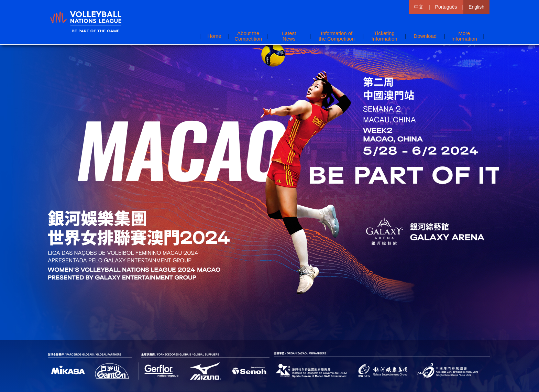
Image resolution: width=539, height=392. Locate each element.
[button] (464, 36)
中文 (419, 7)
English (476, 7)
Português (446, 7)
